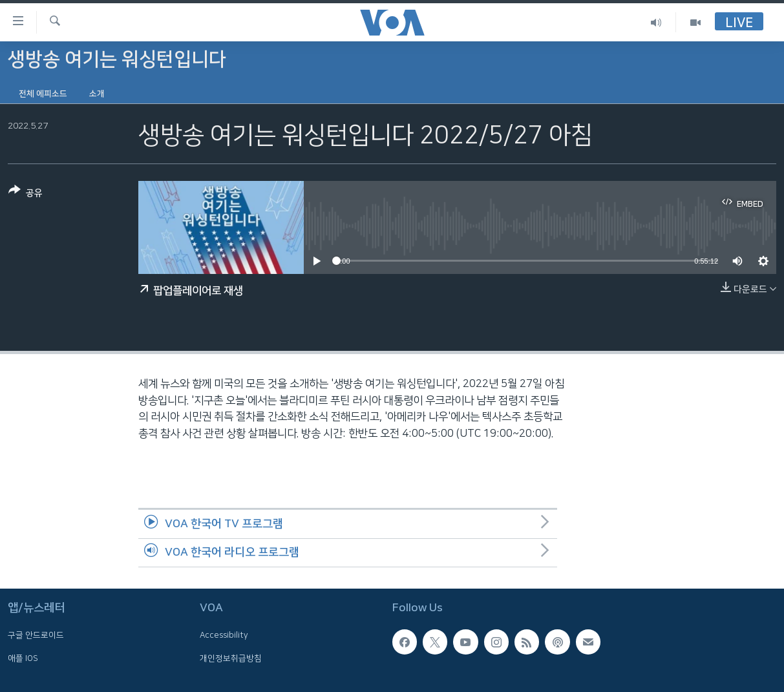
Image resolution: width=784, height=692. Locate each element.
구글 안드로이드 (36, 635)
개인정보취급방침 (231, 658)
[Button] (26, 194)
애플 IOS (23, 658)
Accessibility (224, 635)
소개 (97, 94)
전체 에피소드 (43, 94)
